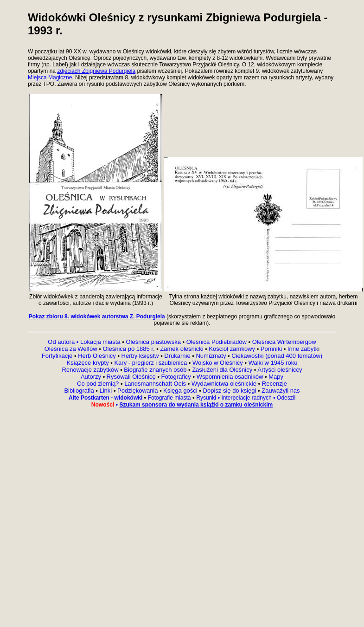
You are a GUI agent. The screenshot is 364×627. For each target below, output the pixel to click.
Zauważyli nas (280, 391)
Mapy (275, 377)
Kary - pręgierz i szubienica (151, 363)
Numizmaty (211, 356)
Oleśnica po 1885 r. (129, 349)
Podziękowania (137, 391)
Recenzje (274, 384)
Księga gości (181, 391)
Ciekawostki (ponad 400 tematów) (277, 356)
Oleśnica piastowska (153, 342)
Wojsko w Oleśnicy (218, 363)
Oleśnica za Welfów (71, 349)
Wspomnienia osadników (231, 377)
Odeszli (286, 398)
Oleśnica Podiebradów (217, 342)
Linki (106, 391)
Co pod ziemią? (98, 384)
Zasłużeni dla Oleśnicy (222, 370)
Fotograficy (176, 377)
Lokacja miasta (100, 342)
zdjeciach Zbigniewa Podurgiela (96, 71)
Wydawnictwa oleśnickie (225, 384)
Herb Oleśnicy (97, 356)
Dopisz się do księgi (230, 391)
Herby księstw (140, 356)
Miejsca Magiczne (50, 78)
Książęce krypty (88, 363)
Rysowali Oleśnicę (132, 377)
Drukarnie (178, 356)
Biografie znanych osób (156, 370)
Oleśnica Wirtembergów (284, 342)
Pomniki (271, 349)
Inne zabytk (302, 349)
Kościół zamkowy (232, 349)
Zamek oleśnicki (182, 349)
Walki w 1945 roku (273, 363)
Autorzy (92, 377)
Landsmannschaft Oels (155, 384)
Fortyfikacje (58, 356)
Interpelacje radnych (246, 398)
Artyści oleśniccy (280, 370)
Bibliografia (79, 391)
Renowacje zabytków (91, 370)
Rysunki (206, 398)
